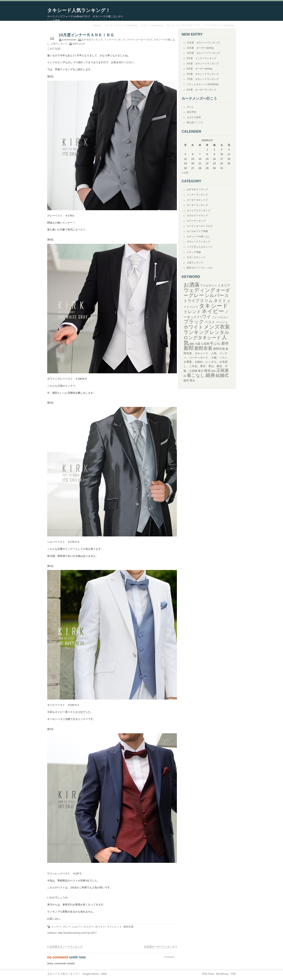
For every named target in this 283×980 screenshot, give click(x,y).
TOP (233, 974)
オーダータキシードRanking (121, 25)
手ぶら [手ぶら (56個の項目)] (215, 343)
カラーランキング (196, 221)
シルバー (77, 927)
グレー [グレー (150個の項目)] (196, 295)
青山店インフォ (195, 122)
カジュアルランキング (198, 210)
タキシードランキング (198, 242)
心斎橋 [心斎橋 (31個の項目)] (205, 344)
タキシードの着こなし (198, 237)
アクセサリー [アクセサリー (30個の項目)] (209, 286)
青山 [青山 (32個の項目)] (192, 380)
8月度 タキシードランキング (203, 74)
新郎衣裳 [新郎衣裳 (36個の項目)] (219, 349)
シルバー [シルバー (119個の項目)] (214, 295)
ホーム (190, 107)
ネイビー (89, 927)
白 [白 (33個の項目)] (185, 376)
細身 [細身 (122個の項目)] (210, 375)
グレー (67, 927)
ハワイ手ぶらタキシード (200, 247)
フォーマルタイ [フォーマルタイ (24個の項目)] (220, 317)
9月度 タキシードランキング (203, 64)
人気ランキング (59, 44)
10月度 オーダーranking (200, 48)
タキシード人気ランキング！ (79, 10)
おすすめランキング (92, 40)
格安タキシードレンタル (200, 268)
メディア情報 (194, 252)
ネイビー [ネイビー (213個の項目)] (213, 311)
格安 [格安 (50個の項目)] (208, 371)
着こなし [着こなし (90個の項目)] (196, 375)
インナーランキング (115, 40)
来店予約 (191, 112)
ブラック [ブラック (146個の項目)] (194, 321)
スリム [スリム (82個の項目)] (206, 301)
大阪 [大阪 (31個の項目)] (198, 344)
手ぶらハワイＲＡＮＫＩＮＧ (183, 25)
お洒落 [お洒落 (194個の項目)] (192, 285)
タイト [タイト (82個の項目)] (220, 301)
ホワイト (100, 927)
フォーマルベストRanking (219, 25)
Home (97, 25)
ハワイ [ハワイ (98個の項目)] (204, 317)
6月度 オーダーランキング (202, 90)
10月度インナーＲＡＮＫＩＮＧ (86, 35)
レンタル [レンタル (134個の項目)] (220, 332)
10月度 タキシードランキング (203, 53)
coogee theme (91, 974)
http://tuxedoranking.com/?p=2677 (77, 933)
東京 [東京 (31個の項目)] (201, 371)
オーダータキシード (197, 200)
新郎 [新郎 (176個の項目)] (189, 348)
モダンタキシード (196, 257)
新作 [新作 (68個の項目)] (225, 343)
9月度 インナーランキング (202, 58)
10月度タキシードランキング (66, 947)
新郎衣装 (129, 927)
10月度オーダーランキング (159, 947)
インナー (56, 927)
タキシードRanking (152, 25)
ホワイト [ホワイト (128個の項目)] (193, 327)
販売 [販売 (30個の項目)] (186, 380)
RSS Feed (208, 974)
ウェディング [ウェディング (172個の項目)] (199, 290)
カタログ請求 (194, 117)
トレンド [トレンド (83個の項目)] (192, 312)
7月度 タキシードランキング (203, 79)
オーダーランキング (197, 205)
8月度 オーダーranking (199, 69)
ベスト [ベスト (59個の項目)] (210, 322)
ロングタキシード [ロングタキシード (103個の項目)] (202, 338)
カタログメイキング (197, 216)
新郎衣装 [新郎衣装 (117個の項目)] (203, 348)
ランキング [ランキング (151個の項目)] (196, 332)
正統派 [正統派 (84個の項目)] (223, 370)
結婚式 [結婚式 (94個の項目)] (222, 375)
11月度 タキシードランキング (203, 43)
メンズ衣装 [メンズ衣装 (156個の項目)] (217, 327)
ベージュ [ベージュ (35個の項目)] (222, 322)
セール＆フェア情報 (197, 231)
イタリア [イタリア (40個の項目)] (224, 285)
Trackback (169, 957)
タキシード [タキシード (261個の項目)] (214, 306)
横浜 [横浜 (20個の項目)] (214, 371)
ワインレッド (114, 927)
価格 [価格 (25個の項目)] (192, 344)
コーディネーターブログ (140, 40)
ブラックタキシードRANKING (203, 84)
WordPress (222, 974)
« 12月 (185, 173)
